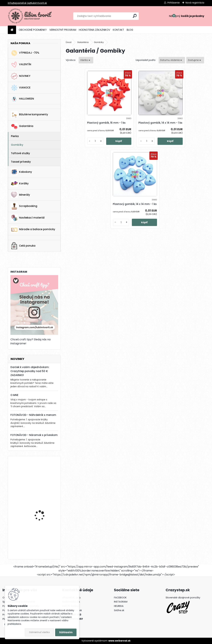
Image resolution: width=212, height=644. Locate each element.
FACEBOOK (120, 598)
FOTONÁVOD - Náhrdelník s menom (33, 415)
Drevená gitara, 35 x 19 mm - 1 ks (43, 473)
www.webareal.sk (119, 641)
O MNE (14, 395)
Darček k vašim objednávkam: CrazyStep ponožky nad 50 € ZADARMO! (30, 371)
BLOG (130, 30)
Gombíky (17, 145)
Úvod (69, 42)
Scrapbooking (24, 206)
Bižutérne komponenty (29, 114)
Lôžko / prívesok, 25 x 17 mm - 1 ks (43, 505)
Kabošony (21, 172)
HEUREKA (119, 606)
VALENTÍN (21, 65)
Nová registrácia (195, 3)
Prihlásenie (174, 3)
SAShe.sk (119, 610)
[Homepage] (12, 30)
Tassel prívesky (21, 162)
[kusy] (77, 148)
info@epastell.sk (17, 3)
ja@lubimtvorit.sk (37, 3)
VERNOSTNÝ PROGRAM (63, 30)
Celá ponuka (23, 246)
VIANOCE (21, 88)
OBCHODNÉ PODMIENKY (33, 30)
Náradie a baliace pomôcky (33, 229)
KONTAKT (118, 30)
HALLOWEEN (22, 99)
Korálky (20, 184)
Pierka (15, 136)
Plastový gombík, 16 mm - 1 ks (89, 125)
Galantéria (22, 126)
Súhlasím (66, 632)
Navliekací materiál (28, 218)
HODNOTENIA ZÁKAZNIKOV (94, 30)
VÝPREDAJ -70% (25, 53)
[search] (135, 16)
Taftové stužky (20, 153)
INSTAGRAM (121, 602)
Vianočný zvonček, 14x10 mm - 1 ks (43, 537)
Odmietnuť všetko (39, 632)
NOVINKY (21, 76)
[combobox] (172, 60)
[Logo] (31, 16)
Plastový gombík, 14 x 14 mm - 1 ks (134, 125)
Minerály (20, 195)
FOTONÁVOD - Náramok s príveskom (34, 435)
